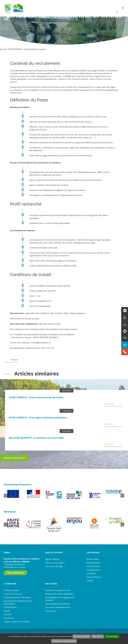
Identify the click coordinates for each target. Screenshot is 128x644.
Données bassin (93, 570)
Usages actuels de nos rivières (17, 621)
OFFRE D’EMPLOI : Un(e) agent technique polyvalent (38, 417)
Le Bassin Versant (11, 590)
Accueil (3, 49)
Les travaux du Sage (54, 566)
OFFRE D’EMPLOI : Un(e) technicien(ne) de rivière (36, 397)
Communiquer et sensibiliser (57, 604)
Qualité (7, 611)
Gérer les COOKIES (88, 632)
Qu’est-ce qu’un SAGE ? (55, 563)
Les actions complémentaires (58, 607)
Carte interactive (94, 577)
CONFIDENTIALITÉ (71, 632)
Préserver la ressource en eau (58, 590)
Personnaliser (112, 636)
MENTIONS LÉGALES (53, 632)
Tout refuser (98, 636)
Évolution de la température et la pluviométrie (18, 602)
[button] (6, 496)
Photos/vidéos (93, 559)
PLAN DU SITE (37, 632)
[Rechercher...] (115, 7)
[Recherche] (126, 7)
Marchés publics (94, 563)
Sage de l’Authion (52, 559)
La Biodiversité (10, 607)
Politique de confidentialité (64, 641)
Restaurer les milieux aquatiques (59, 594)
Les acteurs (91, 573)
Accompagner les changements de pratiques (60, 599)
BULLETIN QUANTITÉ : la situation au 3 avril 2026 (36, 438)
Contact (90, 580)
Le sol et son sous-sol (13, 594)
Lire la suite (108, 404)
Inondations (9, 618)
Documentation (93, 566)
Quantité (7, 614)
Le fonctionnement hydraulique (17, 597)
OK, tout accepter (82, 636)
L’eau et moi (50, 611)
